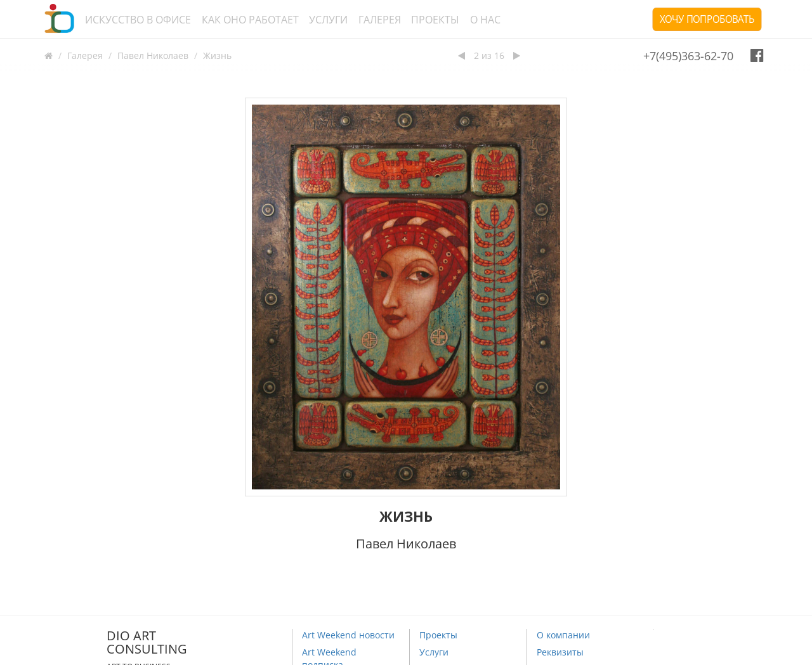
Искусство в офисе (138, 20)
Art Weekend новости (348, 635)
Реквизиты (560, 652)
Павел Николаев (153, 55)
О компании (563, 635)
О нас (485, 20)
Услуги (328, 20)
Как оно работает (250, 20)
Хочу (707, 19)
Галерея (380, 20)
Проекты (435, 20)
